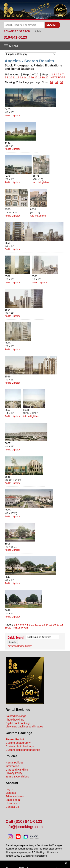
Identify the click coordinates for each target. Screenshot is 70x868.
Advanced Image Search (20, 646)
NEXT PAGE (58, 77)
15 (29, 77)
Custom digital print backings (23, 750)
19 (43, 77)
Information (12, 766)
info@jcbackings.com (24, 827)
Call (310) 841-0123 (24, 822)
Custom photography (18, 743)
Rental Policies (14, 763)
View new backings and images (24, 727)
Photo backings (15, 720)
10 (10, 77)
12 (18, 77)
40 (56, 82)
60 (61, 82)
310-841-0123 (15, 37)
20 (47, 77)
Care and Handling (17, 770)
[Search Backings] (24, 25)
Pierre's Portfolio (15, 739)
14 (25, 77)
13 (21, 77)
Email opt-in (13, 800)
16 (32, 77)
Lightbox (39, 31)
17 (36, 77)
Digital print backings (18, 723)
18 (40, 77)
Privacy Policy (14, 773)
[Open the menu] (35, 46)
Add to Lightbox (12, 116)
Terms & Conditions (17, 777)
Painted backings (16, 716)
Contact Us (12, 807)
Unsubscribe (13, 803)
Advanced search (16, 796)
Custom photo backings (20, 746)
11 (14, 77)
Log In (9, 789)
